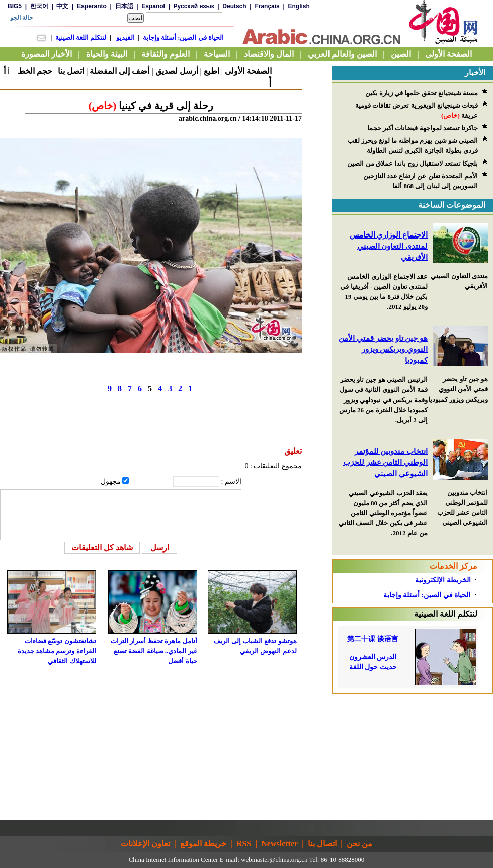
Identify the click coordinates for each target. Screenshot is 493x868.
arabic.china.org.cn (208, 119)
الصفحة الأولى (248, 71)
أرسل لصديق (177, 71)
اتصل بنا (71, 71)
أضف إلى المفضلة (119, 71)
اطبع (212, 71)
